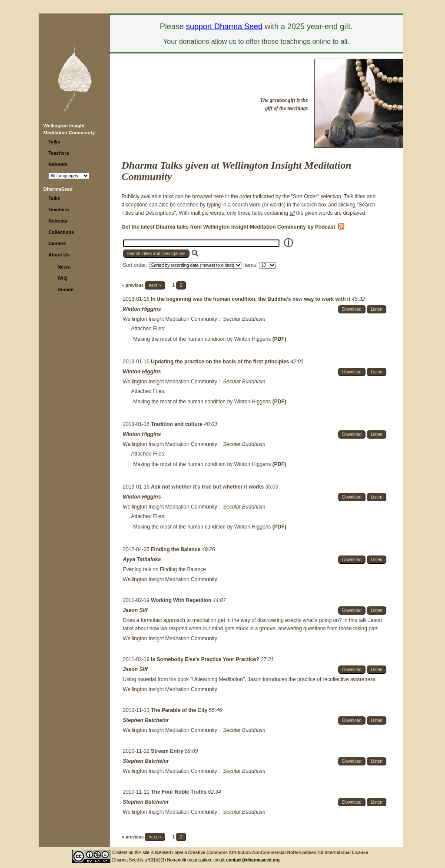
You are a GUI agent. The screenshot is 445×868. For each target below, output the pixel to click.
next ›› (155, 285)
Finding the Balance (176, 549)
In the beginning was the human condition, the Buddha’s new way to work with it (251, 299)
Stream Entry (168, 751)
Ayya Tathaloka (142, 559)
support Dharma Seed (224, 27)
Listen (377, 309)
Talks (54, 142)
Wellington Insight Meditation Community (170, 319)
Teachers (59, 153)
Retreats (58, 164)
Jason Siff (135, 610)
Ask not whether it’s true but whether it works (208, 487)
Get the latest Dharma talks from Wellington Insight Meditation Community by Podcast (233, 227)
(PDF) (279, 339)
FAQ (62, 278)
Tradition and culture (177, 424)
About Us (59, 255)
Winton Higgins (142, 309)
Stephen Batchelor (146, 720)
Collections (61, 232)
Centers (57, 243)
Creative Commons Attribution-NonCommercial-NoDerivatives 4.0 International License (278, 853)
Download (352, 309)
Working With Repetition (182, 600)
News (64, 267)
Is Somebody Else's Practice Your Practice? (206, 659)
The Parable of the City (180, 710)
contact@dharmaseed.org (253, 860)
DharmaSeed (58, 189)
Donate (65, 289)
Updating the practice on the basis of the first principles (221, 362)
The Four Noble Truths (179, 792)
